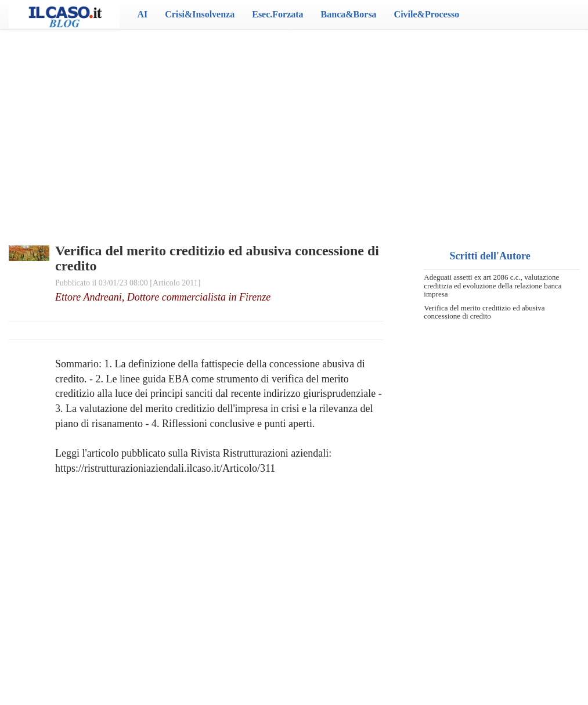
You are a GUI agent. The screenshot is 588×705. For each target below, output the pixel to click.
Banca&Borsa (349, 14)
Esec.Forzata (277, 14)
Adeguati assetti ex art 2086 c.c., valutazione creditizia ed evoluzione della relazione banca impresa (493, 285)
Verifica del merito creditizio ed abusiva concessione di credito (484, 312)
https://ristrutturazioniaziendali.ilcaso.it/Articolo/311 (165, 468)
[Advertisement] (294, 122)
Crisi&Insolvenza (200, 14)
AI (142, 14)
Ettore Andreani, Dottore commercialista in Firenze (163, 297)
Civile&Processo (427, 14)
